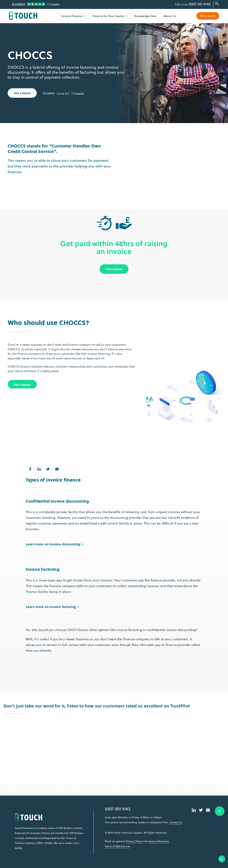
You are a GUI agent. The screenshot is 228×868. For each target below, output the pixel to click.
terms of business (159, 841)
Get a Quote (208, 16)
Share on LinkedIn (38, 468)
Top (222, 859)
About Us (170, 16)
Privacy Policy (134, 841)
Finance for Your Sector (110, 16)
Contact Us (176, 822)
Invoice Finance (73, 16)
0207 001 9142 (200, 4)
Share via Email (56, 468)
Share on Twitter (47, 468)
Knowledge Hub (145, 16)
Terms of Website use (117, 846)
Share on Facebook (29, 468)
